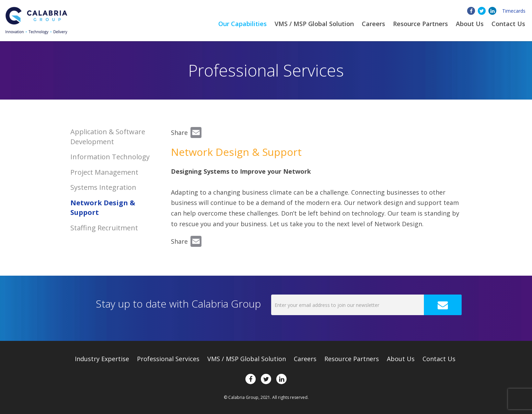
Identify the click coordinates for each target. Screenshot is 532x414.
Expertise (102, 359)
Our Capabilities (242, 24)
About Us (401, 359)
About (470, 24)
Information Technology (110, 157)
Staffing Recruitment (104, 228)
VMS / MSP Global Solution (314, 24)
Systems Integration (103, 187)
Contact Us (508, 24)
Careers (373, 24)
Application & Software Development (108, 137)
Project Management (104, 172)
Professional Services (168, 359)
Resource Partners (420, 24)
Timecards (514, 11)
